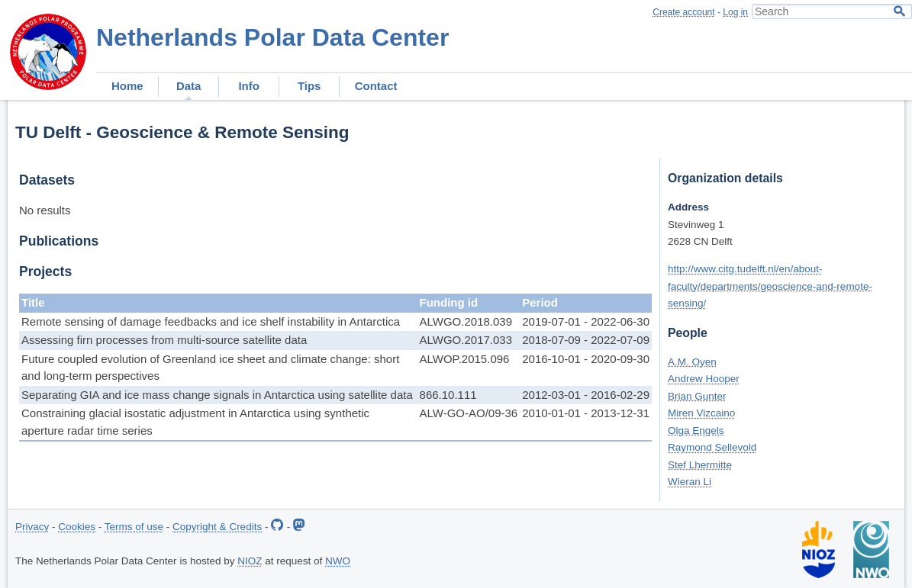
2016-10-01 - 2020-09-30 (586, 359)
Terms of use (134, 527)
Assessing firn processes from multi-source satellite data (164, 340)
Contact (376, 86)
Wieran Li (690, 482)
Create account (683, 12)
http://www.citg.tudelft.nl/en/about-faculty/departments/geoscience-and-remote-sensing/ (770, 286)
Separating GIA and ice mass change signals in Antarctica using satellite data (217, 395)
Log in (735, 12)
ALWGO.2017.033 (466, 340)
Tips (309, 86)
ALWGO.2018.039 (466, 321)
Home (127, 86)
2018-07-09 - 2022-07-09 (586, 340)
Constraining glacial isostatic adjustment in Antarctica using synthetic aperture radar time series (195, 422)
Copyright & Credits (217, 527)
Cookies (77, 527)
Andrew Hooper (704, 379)
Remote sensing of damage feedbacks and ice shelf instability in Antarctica (211, 321)
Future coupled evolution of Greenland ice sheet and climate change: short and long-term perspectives (210, 368)
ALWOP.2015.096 (465, 359)
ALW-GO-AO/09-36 (469, 413)
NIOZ (250, 561)
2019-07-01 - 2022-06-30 (586, 321)
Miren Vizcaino (701, 413)
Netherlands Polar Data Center (272, 37)
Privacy (32, 527)
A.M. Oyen (692, 362)
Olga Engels (696, 431)
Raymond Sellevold (712, 447)
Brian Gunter (697, 396)
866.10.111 (448, 395)
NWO (338, 561)
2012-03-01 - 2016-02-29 (586, 395)
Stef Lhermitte (700, 465)
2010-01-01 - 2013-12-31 (586, 413)
